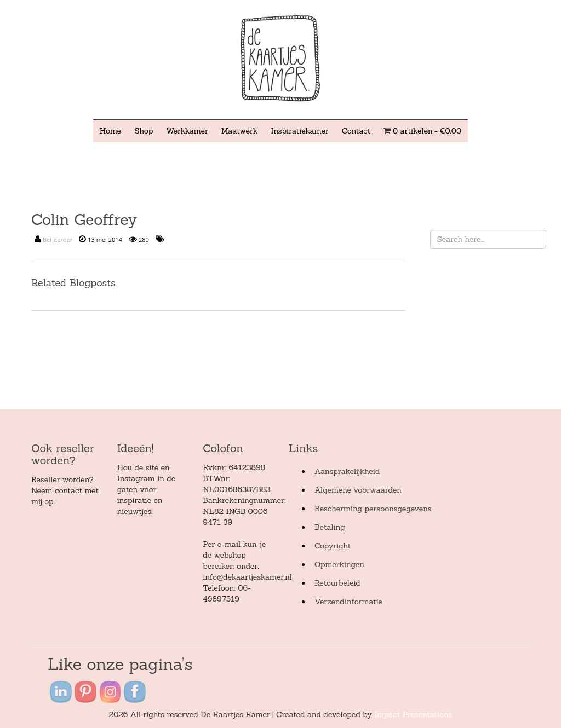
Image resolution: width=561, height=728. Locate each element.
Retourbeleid (337, 583)
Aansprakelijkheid (347, 471)
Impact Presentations (413, 714)
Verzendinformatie (348, 602)
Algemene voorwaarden (358, 490)
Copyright (333, 546)
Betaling (330, 527)
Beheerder (58, 239)
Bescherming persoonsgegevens (373, 509)
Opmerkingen (339, 564)
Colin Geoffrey (84, 219)
